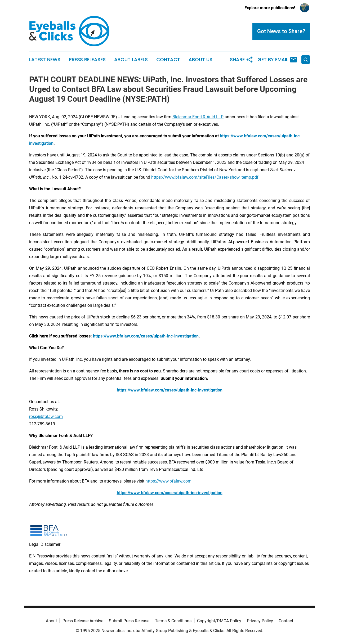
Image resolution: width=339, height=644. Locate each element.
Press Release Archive (83, 621)
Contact (168, 60)
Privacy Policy (260, 621)
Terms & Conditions (173, 621)
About (51, 621)
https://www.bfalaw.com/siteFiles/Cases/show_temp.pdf (205, 177)
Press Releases (87, 60)
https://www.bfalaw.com (168, 481)
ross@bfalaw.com (46, 416)
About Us (200, 60)
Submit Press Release (129, 621)
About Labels (131, 60)
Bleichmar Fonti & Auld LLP (198, 117)
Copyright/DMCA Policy (219, 621)
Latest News (45, 60)
